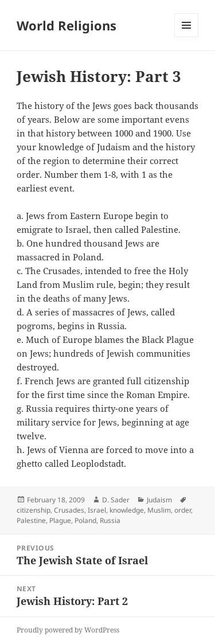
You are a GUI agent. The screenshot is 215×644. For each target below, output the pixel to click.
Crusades (69, 510)
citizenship (34, 510)
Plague (60, 520)
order (183, 510)
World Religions (67, 25)
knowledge (127, 510)
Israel (97, 510)
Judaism (159, 500)
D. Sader (116, 500)
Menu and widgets (187, 37)
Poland (85, 520)
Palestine (31, 520)
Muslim (159, 510)
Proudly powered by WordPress (68, 630)
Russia (110, 520)
